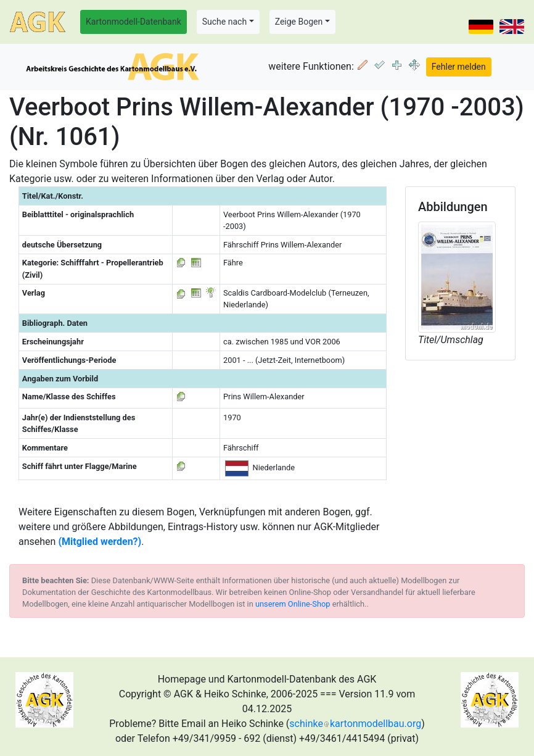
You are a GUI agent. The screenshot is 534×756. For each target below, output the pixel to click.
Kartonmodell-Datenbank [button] (133, 22)
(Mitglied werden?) (100, 542)
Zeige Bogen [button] (299, 22)
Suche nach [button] (224, 22)
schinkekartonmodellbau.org (355, 724)
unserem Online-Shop (293, 604)
